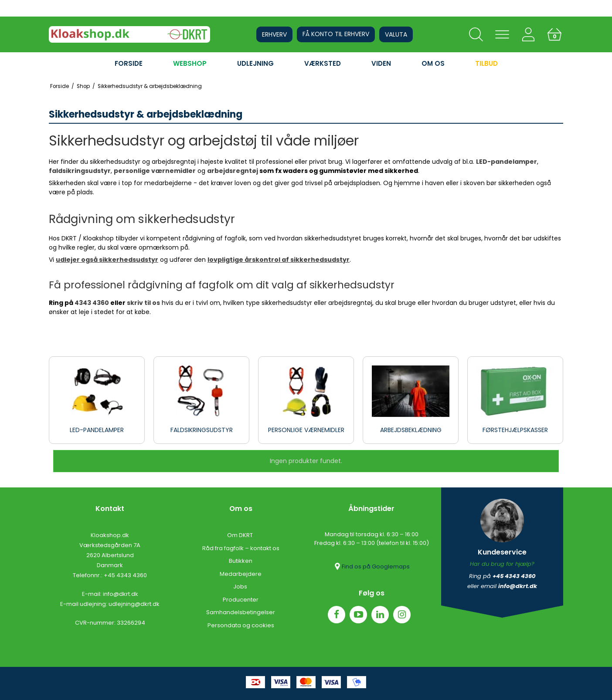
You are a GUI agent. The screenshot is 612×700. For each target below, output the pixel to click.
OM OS (433, 63)
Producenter (241, 600)
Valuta (396, 34)
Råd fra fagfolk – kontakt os (241, 548)
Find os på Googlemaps (371, 566)
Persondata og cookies (241, 625)
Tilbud (486, 63)
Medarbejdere (241, 574)
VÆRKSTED (323, 63)
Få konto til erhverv (336, 34)
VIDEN (381, 63)
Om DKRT (241, 535)
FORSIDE (129, 63)
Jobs (241, 587)
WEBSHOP (190, 63)
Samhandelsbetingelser (241, 612)
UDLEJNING (255, 63)
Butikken (241, 561)
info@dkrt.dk (121, 594)
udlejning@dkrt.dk (134, 604)
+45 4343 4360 (125, 575)
